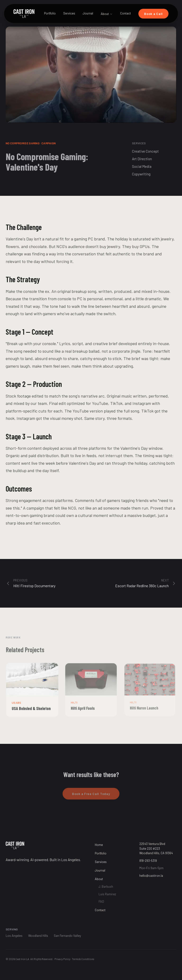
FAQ (101, 901)
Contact (125, 13)
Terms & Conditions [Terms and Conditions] (83, 959)
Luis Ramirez (107, 894)
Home (99, 845)
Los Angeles (14, 936)
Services (69, 13)
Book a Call (153, 14)
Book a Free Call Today (91, 796)
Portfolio (50, 13)
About (107, 14)
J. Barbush (106, 886)
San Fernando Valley (67, 936)
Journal (88, 13)
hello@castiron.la (151, 876)
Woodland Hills (38, 936)
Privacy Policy (62, 959)
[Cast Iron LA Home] (24, 14)
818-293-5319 (148, 861)
